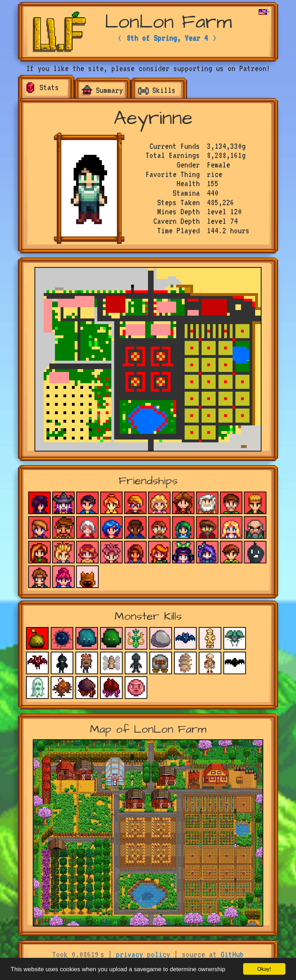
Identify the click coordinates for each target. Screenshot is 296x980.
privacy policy (143, 954)
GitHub (232, 954)
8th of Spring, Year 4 (167, 38)
